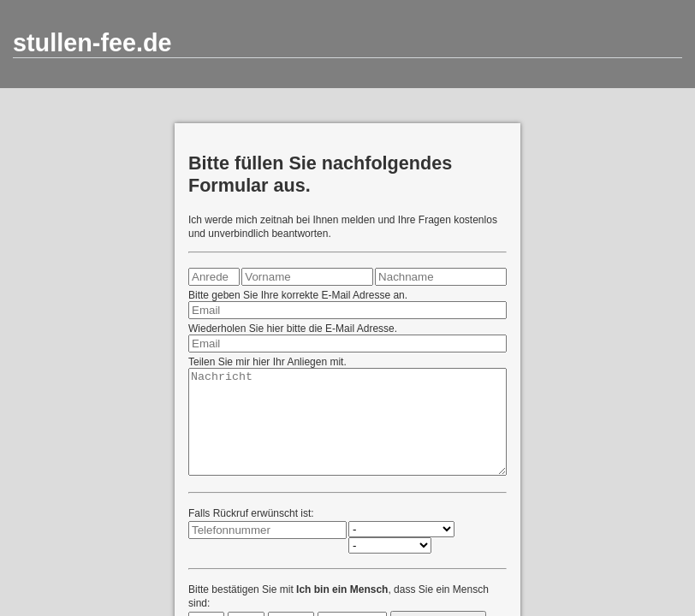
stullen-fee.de (92, 43)
